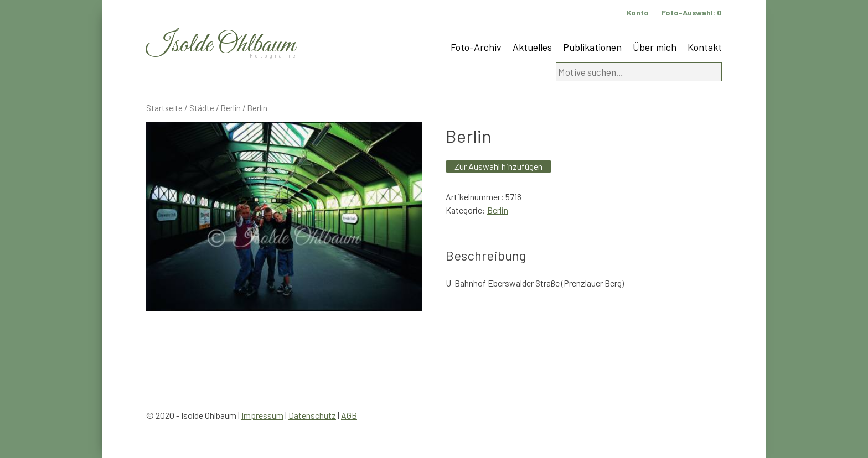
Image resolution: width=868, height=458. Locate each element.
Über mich (655, 47)
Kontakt (705, 47)
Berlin (231, 108)
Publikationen (592, 47)
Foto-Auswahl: (692, 12)
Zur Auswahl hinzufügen (498, 166)
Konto (638, 12)
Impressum (262, 415)
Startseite (164, 108)
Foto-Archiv (476, 47)
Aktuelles (532, 47)
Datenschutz (312, 415)
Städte (202, 108)
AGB (349, 415)
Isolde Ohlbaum (221, 45)
